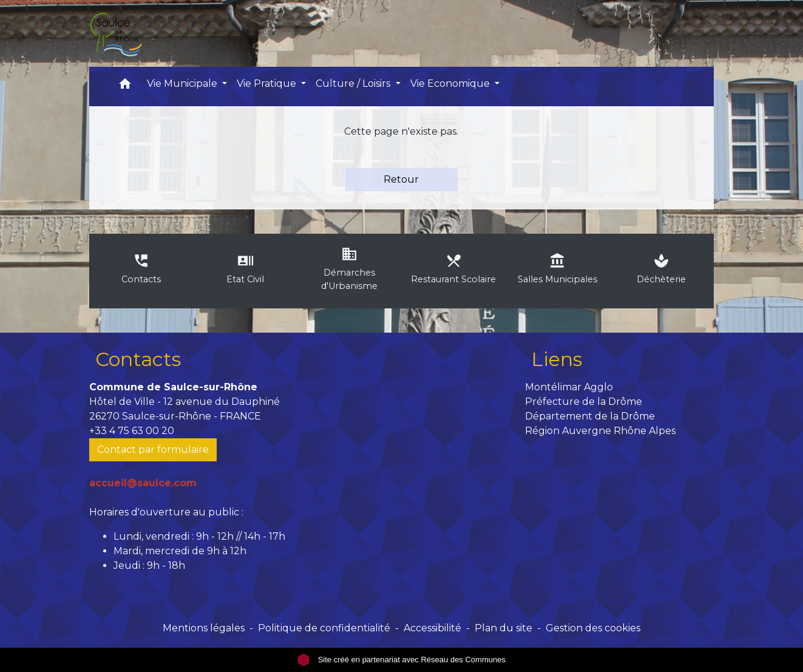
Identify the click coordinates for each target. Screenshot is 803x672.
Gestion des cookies (593, 628)
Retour (401, 179)
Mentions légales (204, 628)
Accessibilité (432, 628)
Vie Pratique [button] (268, 83)
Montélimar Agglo (569, 387)
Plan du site (503, 628)
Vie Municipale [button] (183, 83)
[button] (125, 87)
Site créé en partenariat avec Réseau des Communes (401, 660)
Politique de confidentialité (324, 628)
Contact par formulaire (153, 450)
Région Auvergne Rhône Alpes (600, 431)
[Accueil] (115, 33)
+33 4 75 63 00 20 (132, 431)
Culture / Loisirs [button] (354, 83)
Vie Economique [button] (451, 83)
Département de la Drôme (590, 416)
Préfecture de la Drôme (584, 402)
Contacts (138, 359)
